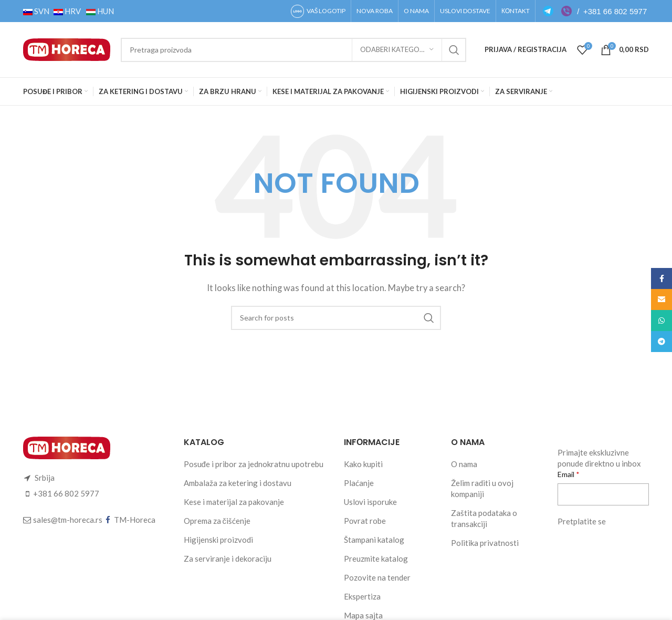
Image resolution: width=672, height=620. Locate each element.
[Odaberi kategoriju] (397, 50)
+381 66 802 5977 (615, 11)
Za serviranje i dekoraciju (228, 559)
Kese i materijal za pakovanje (234, 502)
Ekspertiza (362, 596)
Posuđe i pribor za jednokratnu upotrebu (254, 464)
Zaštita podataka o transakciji (484, 518)
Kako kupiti (363, 464)
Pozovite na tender (377, 577)
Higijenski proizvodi (218, 540)
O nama (464, 464)
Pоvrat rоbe (365, 521)
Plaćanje (359, 483)
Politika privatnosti (485, 543)
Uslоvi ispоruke (370, 502)
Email (567, 474)
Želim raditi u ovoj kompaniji (482, 488)
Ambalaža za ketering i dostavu (238, 483)
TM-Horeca (135, 520)
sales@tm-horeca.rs (68, 520)
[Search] (293, 50)
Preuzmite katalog (376, 559)
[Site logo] (67, 48)
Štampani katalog (374, 540)
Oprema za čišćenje (217, 521)
